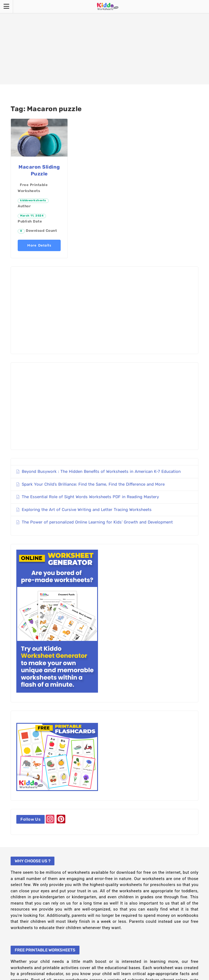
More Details (39, 245)
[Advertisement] (104, 42)
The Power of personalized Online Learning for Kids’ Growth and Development (97, 522)
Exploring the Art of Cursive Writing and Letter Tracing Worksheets (87, 510)
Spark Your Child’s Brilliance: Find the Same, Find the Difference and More (93, 484)
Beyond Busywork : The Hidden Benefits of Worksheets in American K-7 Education (101, 471)
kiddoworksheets (33, 200)
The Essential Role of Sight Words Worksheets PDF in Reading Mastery (90, 497)
